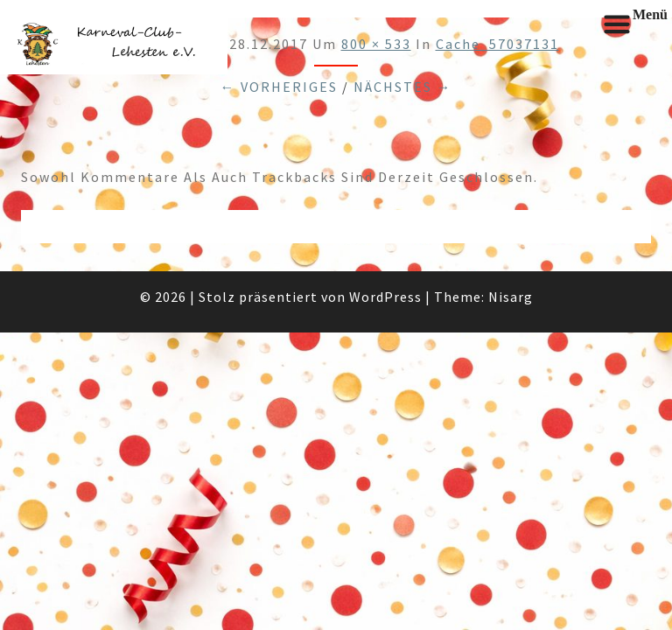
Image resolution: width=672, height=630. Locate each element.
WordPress (385, 297)
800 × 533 (376, 44)
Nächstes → (403, 87)
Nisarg (511, 297)
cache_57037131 (497, 44)
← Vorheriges (279, 87)
